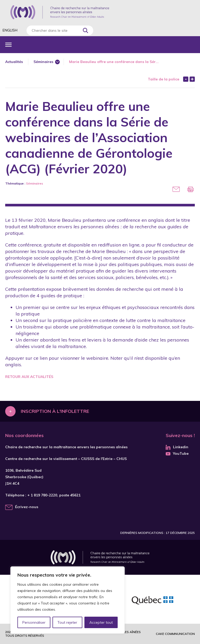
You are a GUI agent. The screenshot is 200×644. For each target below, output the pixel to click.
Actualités (14, 62)
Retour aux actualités (29, 377)
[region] (68, 600)
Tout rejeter (67, 622)
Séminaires (43, 62)
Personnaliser (34, 622)
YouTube (177, 453)
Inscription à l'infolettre (55, 411)
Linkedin (177, 447)
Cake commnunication (175, 634)
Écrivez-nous (27, 507)
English (10, 30)
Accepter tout (101, 622)
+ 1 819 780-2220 (42, 495)
